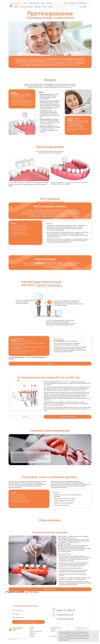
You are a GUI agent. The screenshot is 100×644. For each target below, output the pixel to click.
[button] (68, 417)
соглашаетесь (62, 635)
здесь (70, 640)
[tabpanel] (50, 561)
